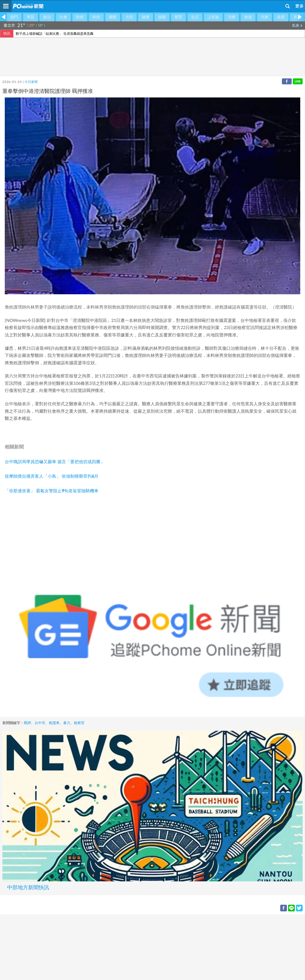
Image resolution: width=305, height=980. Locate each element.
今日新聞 (31, 82)
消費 (232, 17)
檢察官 (79, 723)
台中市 (40, 723)
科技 (96, 17)
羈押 (27, 723)
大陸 (129, 17)
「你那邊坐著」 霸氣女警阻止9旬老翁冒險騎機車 (52, 491)
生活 (195, 17)
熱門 (14, 17)
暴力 (67, 723)
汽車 (264, 17)
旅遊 (248, 17)
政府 (281, 17)
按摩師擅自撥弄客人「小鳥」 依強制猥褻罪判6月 (52, 477)
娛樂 (162, 17)
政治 (47, 17)
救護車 (54, 723)
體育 (178, 17)
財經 (80, 17)
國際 (113, 17)
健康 (146, 17)
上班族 (213, 17)
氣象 (297, 25)
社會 (63, 17)
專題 (30, 17)
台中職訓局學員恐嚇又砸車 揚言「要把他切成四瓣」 (55, 462)
